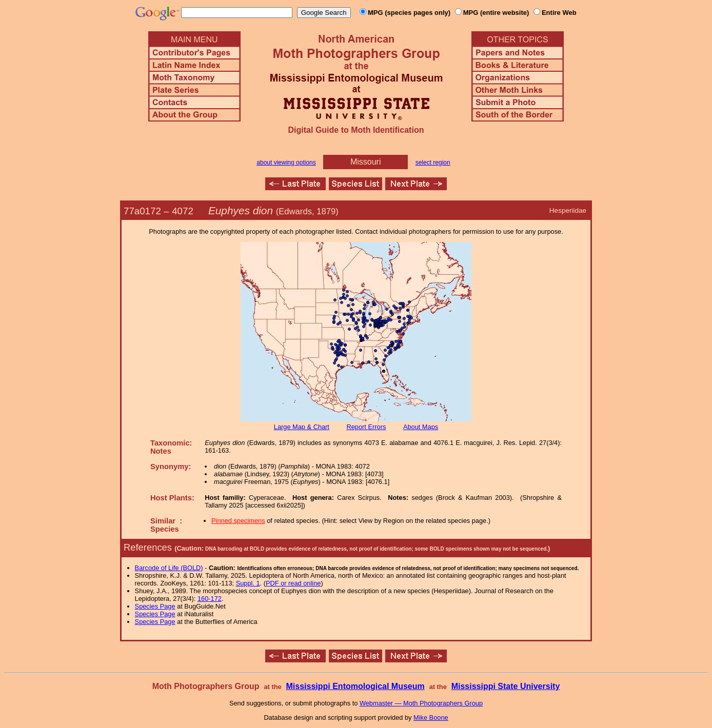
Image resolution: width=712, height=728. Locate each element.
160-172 (210, 599)
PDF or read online (293, 583)
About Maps (421, 427)
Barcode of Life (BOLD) (169, 568)
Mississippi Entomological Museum (355, 686)
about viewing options (286, 163)
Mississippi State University (506, 686)
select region (433, 163)
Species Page (155, 606)
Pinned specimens (238, 521)
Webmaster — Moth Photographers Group (421, 703)
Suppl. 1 (248, 583)
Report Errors (367, 427)
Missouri (366, 162)
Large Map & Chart (302, 427)
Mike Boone (431, 717)
